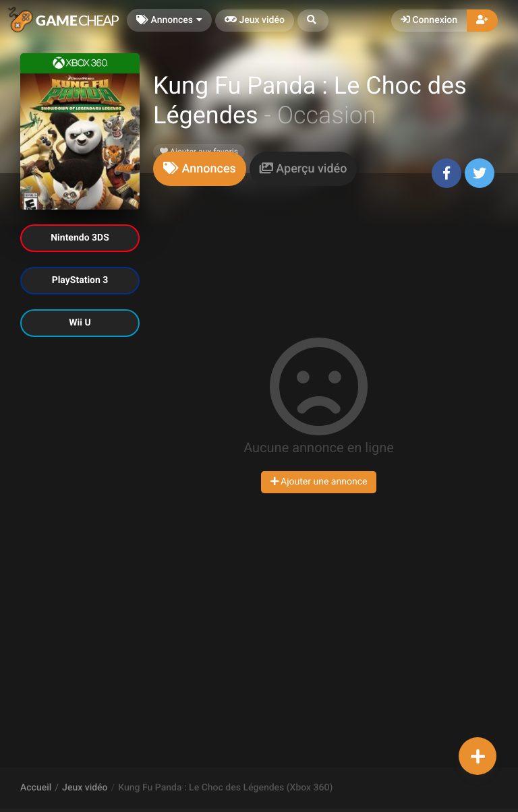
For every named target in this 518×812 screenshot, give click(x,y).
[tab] (200, 169)
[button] (313, 21)
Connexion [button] (429, 20)
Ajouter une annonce (319, 482)
